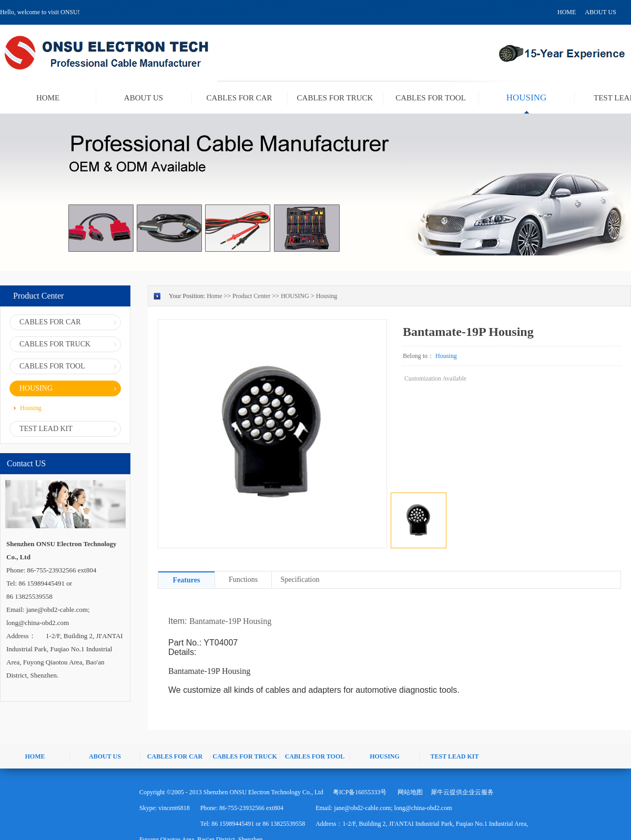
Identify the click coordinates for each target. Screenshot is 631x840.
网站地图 (409, 792)
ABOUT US (600, 12)
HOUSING (295, 296)
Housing (327, 296)
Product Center (251, 296)
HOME (567, 12)
